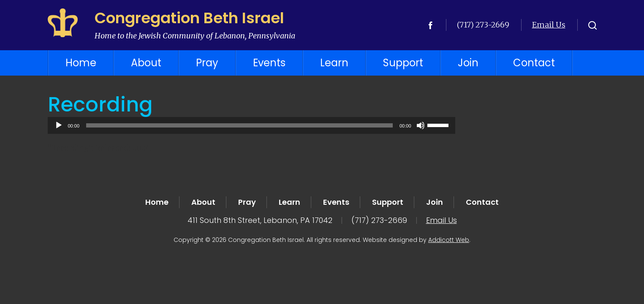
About (146, 63)
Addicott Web (449, 240)
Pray (207, 63)
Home (81, 63)
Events (269, 63)
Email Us (549, 25)
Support (403, 63)
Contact (534, 63)
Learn (334, 63)
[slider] (239, 125)
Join (468, 63)
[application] (251, 125)
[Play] (59, 125)
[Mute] (421, 125)
